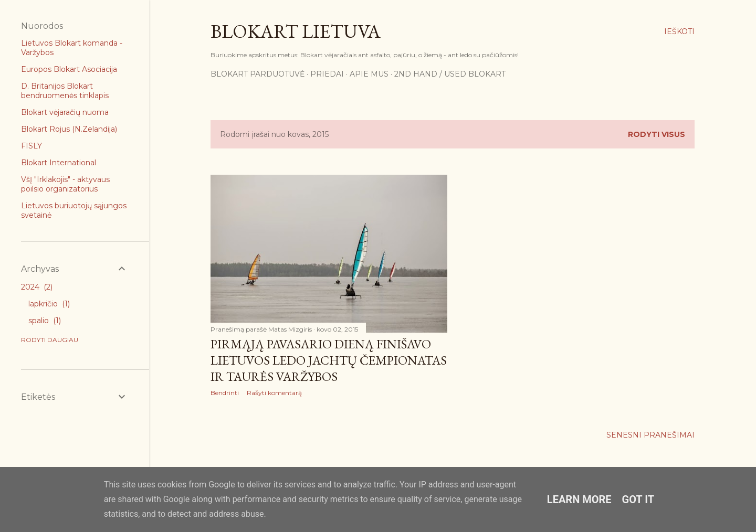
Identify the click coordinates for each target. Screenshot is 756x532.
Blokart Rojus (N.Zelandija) (69, 129)
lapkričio (49, 304)
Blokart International (59, 163)
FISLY (31, 146)
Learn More (579, 499)
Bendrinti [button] (225, 393)
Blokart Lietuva (296, 31)
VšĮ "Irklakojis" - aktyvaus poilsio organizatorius (65, 184)
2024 (37, 287)
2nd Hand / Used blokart (450, 74)
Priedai (327, 74)
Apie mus (369, 74)
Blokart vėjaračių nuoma (65, 112)
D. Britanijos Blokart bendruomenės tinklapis (65, 91)
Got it (638, 499)
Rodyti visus (657, 134)
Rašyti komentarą (274, 393)
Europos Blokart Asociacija (69, 69)
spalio (45, 321)
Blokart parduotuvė (258, 74)
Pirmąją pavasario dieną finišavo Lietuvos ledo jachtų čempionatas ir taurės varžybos (329, 360)
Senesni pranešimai (650, 435)
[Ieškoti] (679, 31)
